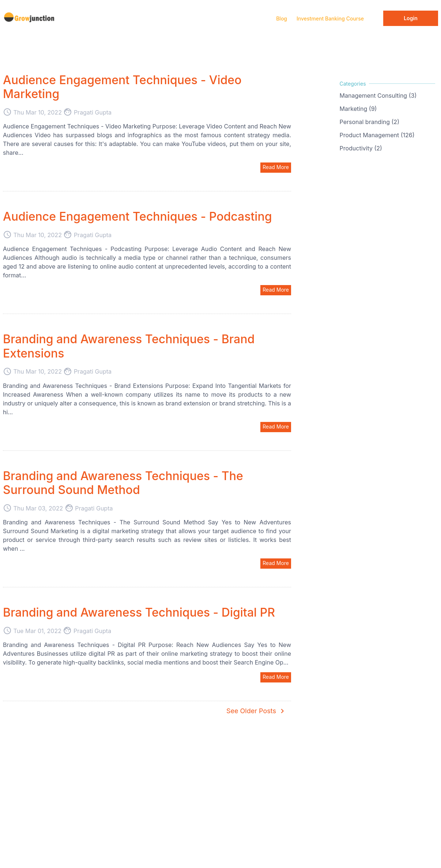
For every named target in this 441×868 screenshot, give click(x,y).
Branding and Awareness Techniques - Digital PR (139, 612)
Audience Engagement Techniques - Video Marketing (122, 87)
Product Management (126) (377, 135)
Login (411, 18)
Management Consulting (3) (378, 96)
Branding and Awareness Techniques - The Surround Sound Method (123, 483)
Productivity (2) (361, 148)
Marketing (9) (358, 109)
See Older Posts (257, 711)
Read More (276, 167)
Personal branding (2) (370, 122)
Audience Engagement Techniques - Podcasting (137, 216)
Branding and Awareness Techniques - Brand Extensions (129, 346)
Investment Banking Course (330, 18)
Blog (282, 18)
